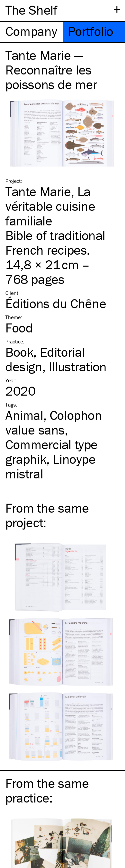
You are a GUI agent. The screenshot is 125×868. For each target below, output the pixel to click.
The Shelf (31, 10)
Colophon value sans (54, 422)
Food (19, 328)
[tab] (31, 32)
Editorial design (45, 359)
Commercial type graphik (51, 452)
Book (19, 352)
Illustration (78, 367)
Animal (24, 415)
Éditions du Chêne (56, 303)
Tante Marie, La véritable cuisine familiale (50, 206)
